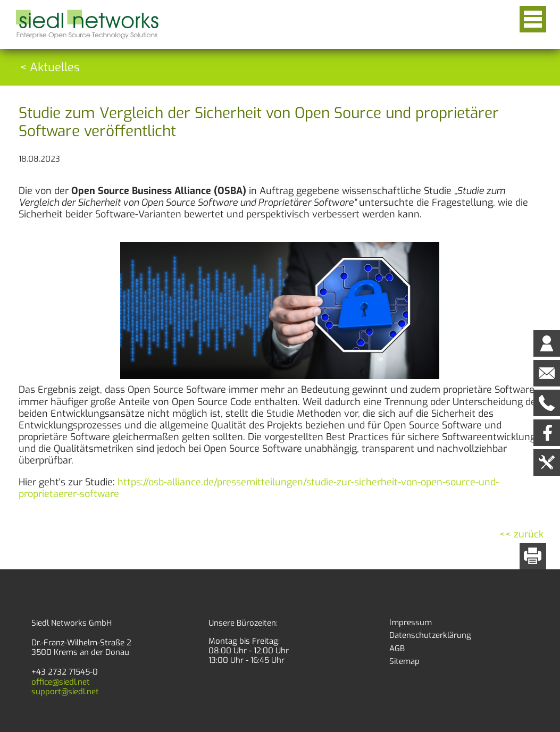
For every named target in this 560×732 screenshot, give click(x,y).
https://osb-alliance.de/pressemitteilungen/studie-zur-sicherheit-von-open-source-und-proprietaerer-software (259, 488)
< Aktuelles (50, 67)
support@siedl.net (65, 692)
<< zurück (521, 534)
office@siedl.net (61, 682)
